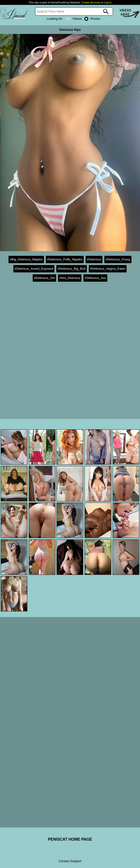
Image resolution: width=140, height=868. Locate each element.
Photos (92, 19)
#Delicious (94, 259)
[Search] (74, 11)
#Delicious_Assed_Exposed (34, 269)
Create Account (91, 2)
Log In (108, 2)
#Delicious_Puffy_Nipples (65, 259)
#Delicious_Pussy (118, 259)
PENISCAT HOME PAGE (70, 839)
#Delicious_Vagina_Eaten (108, 269)
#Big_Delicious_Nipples (26, 259)
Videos (74, 19)
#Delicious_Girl (44, 278)
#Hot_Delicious (70, 278)
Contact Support (70, 861)
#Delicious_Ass (95, 278)
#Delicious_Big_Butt (72, 269)
